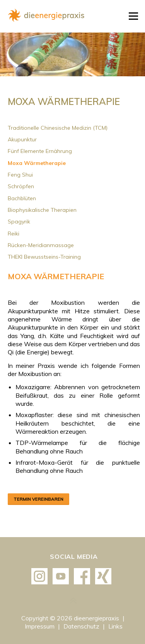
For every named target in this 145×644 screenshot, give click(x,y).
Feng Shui (20, 175)
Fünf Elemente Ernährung (40, 151)
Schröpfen (21, 186)
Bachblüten (22, 198)
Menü (133, 16)
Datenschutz (82, 626)
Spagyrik (19, 222)
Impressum (40, 626)
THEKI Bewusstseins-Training (44, 257)
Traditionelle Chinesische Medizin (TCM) (58, 128)
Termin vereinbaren (38, 499)
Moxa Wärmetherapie (37, 163)
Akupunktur (22, 139)
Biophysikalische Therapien (42, 210)
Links (115, 626)
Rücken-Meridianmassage (41, 245)
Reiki (14, 234)
